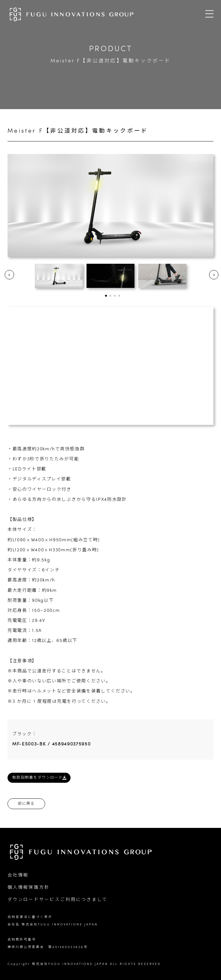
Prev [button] (9, 275)
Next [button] (214, 275)
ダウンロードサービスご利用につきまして (58, 900)
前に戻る (26, 804)
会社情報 (18, 875)
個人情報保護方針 (29, 888)
